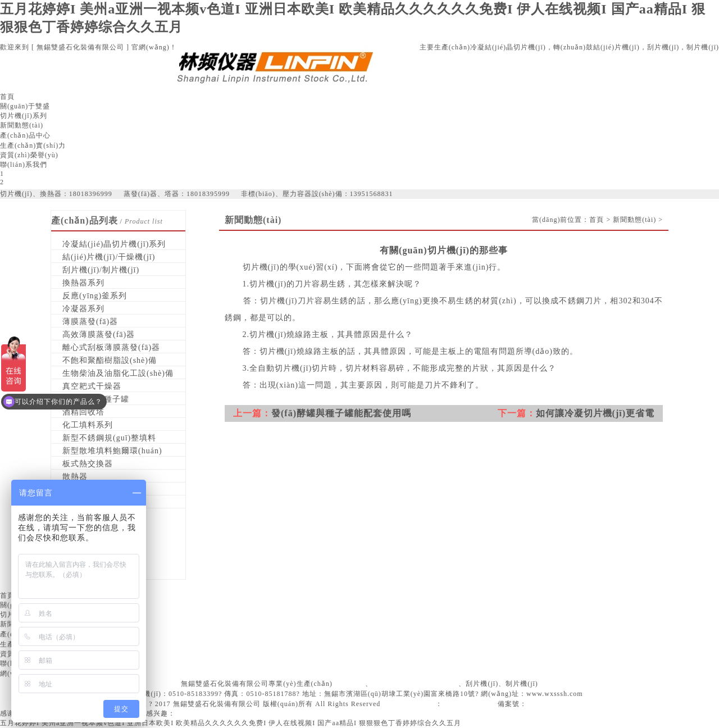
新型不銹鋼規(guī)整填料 (109, 438)
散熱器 (75, 477)
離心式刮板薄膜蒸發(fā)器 (111, 347)
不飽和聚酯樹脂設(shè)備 (110, 360)
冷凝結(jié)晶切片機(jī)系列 (114, 244)
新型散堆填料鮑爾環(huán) (112, 451)
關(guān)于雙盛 (25, 106)
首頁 (7, 97)
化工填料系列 (88, 425)
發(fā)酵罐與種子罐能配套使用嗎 (341, 413)
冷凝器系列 (83, 309)
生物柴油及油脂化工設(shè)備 (118, 373)
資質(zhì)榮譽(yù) (29, 155)
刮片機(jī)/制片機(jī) (101, 270)
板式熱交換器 (88, 464)
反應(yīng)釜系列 (95, 296)
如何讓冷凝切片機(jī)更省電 (595, 413)
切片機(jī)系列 (24, 116)
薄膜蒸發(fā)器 (90, 322)
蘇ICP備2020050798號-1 (567, 704)
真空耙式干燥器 (92, 386)
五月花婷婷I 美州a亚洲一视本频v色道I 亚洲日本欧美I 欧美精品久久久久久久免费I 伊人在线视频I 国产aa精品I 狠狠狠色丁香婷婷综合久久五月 (231, 723)
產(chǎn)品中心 (25, 135)
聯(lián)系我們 (24, 165)
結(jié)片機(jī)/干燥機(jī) (109, 257)
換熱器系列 (83, 283)
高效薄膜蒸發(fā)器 (99, 335)
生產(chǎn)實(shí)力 (33, 145)
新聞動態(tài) (22, 125)
